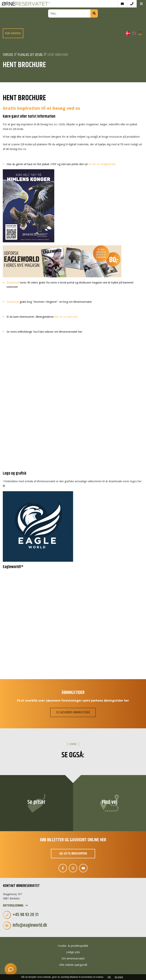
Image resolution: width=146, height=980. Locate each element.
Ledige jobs (73, 952)
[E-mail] (122, 4)
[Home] (59, 4)
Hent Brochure (58, 55)
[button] (141, 4)
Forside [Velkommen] (8, 55)
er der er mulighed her (102, 164)
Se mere (119, 977)
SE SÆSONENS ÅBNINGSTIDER (73, 712)
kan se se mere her (66, 317)
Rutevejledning (15, 906)
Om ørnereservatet (73, 958)
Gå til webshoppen (73, 854)
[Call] (132, 4)
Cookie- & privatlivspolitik (73, 946)
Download (13, 282)
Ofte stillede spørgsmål (73, 965)
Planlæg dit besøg (30, 55)
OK (109, 977)
